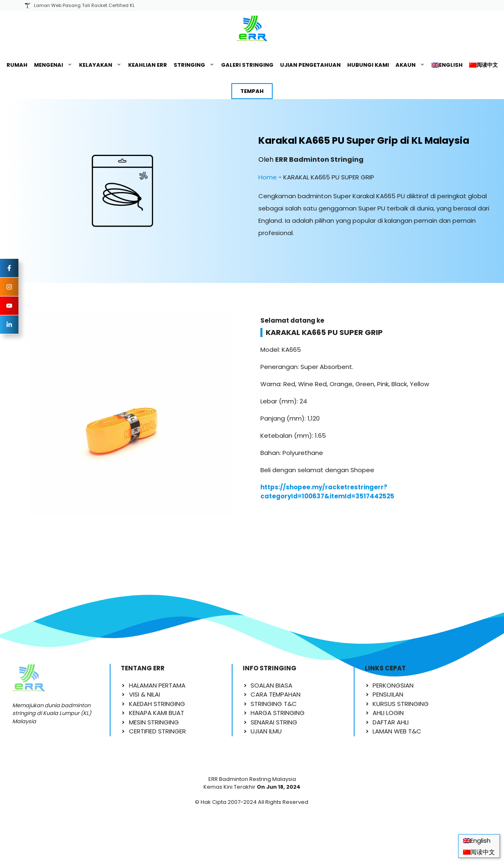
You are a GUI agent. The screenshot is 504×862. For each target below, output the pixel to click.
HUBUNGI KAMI (368, 65)
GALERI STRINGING (247, 65)
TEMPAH (252, 91)
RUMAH (17, 65)
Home (268, 177)
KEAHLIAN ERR (148, 65)
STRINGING (196, 65)
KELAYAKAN (102, 65)
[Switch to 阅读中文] (484, 65)
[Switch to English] (447, 65)
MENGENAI (55, 65)
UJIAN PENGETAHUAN (310, 65)
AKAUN (412, 65)
